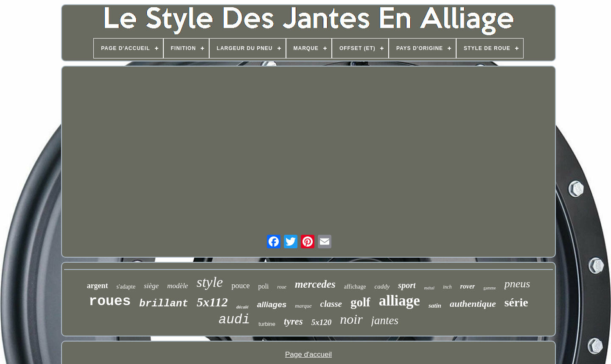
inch (447, 287)
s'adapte (126, 287)
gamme (489, 288)
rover (468, 286)
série (516, 302)
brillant (164, 304)
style (210, 282)
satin (435, 306)
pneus (517, 284)
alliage (399, 301)
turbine (267, 324)
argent (98, 286)
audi (234, 320)
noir (351, 319)
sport (407, 285)
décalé (242, 307)
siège (151, 286)
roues (110, 301)
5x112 (212, 302)
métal (429, 288)
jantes (385, 320)
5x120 (322, 322)
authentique (473, 304)
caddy (382, 286)
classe (331, 304)
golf (360, 302)
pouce (240, 286)
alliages (272, 304)
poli (263, 286)
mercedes (315, 284)
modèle (178, 286)
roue (282, 287)
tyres (293, 321)
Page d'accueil (308, 354)
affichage (355, 287)
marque (303, 306)
